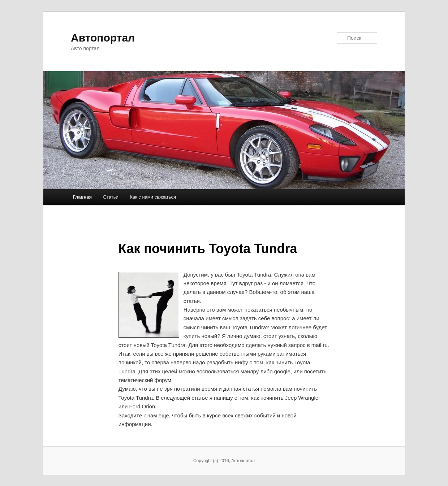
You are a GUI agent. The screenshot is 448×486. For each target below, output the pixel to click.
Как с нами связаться (153, 197)
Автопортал (103, 38)
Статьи (111, 197)
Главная (82, 197)
